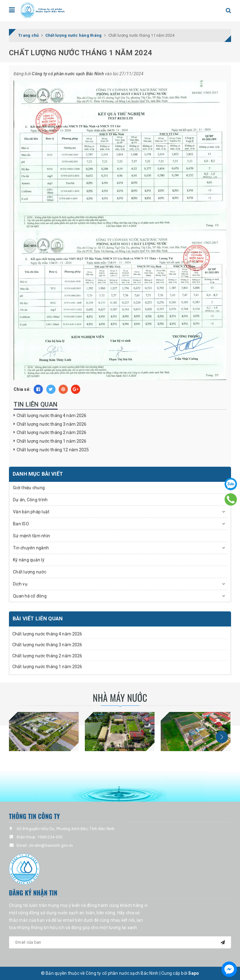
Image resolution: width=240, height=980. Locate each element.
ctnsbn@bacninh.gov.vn (51, 845)
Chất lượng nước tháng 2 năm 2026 (52, 432)
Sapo (194, 973)
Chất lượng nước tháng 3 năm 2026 (52, 424)
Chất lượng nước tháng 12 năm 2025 (53, 450)
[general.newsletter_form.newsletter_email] (120, 942)
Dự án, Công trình (30, 500)
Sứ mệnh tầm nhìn (31, 536)
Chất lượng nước (30, 572)
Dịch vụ (20, 584)
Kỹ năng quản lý (29, 560)
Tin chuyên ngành (31, 548)
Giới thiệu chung (29, 488)
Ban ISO (21, 524)
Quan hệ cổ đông (30, 596)
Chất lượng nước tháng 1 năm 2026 (52, 441)
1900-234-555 (50, 837)
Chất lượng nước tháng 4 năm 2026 (52, 416)
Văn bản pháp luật (31, 512)
